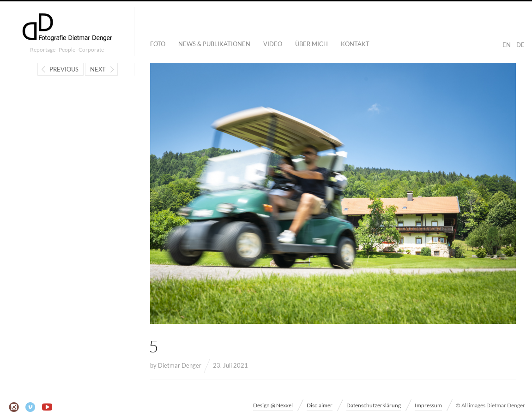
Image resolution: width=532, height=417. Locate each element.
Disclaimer (320, 405)
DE (520, 45)
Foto (158, 44)
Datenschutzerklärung (374, 405)
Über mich (311, 44)
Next (98, 69)
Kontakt (355, 44)
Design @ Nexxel (273, 405)
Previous (64, 69)
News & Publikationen (214, 44)
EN (507, 45)
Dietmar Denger (180, 365)
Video (273, 44)
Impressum (428, 405)
